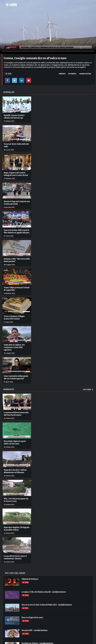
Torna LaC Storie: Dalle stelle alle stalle (16, 145)
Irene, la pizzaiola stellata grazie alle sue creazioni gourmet (16, 377)
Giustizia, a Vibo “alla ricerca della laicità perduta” (17, 260)
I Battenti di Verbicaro (30, 579)
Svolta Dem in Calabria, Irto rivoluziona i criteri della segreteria (14, 347)
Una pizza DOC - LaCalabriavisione (35, 630)
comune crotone (85, 74)
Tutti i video (88, 389)
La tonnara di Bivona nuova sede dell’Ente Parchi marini (16, 414)
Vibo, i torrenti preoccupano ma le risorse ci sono (16, 500)
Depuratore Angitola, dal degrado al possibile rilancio (17, 529)
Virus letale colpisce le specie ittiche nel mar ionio (15, 442)
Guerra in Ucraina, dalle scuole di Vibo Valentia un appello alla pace (17, 231)
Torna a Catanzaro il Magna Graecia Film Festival (14, 317)
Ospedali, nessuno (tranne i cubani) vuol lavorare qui (14, 116)
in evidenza (72, 74)
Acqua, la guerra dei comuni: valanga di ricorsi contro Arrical (16, 174)
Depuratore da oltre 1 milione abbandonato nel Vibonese (15, 471)
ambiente (62, 74)
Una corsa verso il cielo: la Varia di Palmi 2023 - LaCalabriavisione (47, 605)
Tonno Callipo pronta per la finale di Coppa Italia (17, 289)
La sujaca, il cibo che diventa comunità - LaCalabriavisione (44, 592)
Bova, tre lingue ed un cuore (32, 617)
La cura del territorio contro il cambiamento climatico (15, 557)
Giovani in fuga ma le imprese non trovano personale (17, 203)
